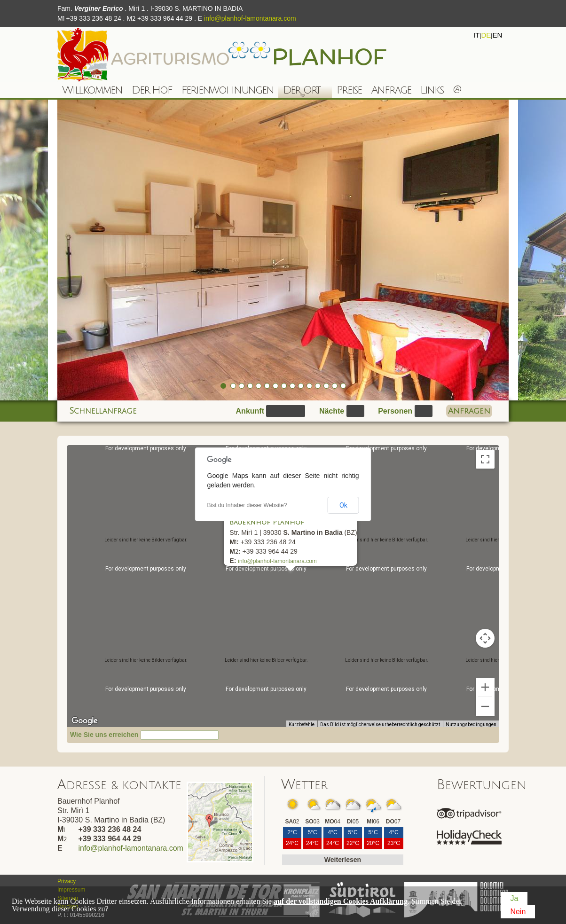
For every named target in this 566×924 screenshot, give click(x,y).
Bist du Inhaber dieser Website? (247, 505)
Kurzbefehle (302, 724)
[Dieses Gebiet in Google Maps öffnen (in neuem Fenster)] (85, 721)
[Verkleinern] (485, 706)
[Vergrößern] (485, 687)
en (497, 35)
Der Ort (299, 91)
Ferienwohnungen (228, 90)
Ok (343, 505)
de (486, 35)
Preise (349, 90)
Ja (514, 898)
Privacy (67, 881)
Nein (518, 912)
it (476, 35)
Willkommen (92, 90)
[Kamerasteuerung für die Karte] (485, 638)
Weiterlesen (343, 860)
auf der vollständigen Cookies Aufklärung (341, 901)
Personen (395, 411)
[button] (286, 579)
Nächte (332, 411)
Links (432, 90)
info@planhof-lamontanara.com (250, 18)
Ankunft (250, 411)
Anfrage (391, 90)
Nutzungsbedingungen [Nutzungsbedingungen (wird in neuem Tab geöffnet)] (471, 724)
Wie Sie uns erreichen (104, 735)
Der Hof (152, 90)
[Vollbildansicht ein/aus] (485, 459)
